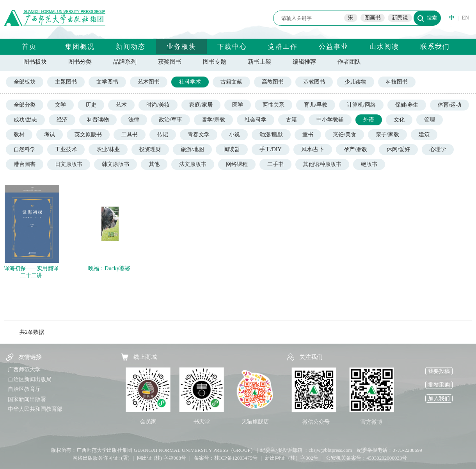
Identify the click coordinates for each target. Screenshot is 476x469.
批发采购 (439, 385)
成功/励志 (25, 120)
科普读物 (98, 120)
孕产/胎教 (355, 149)
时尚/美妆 (158, 105)
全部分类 (25, 105)
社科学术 (190, 82)
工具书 (130, 135)
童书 (308, 135)
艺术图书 (149, 82)
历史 (91, 105)
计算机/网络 (361, 105)
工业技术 (66, 149)
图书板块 (35, 62)
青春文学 (199, 135)
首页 (29, 47)
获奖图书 (170, 62)
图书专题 (215, 62)
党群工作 (283, 47)
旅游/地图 (192, 149)
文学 (60, 105)
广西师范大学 (24, 370)
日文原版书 (69, 164)
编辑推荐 (304, 62)
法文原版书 (193, 164)
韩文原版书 (115, 164)
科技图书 (397, 82)
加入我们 (439, 399)
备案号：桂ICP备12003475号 (226, 458)
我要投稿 (439, 371)
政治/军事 (171, 120)
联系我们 (435, 47)
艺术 (121, 105)
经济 (62, 120)
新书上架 (259, 62)
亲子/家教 (387, 135)
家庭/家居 (201, 105)
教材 (19, 135)
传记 (163, 135)
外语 (369, 120)
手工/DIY (271, 149)
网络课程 (237, 164)
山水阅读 (384, 47)
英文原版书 (88, 135)
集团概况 (80, 47)
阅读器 (232, 149)
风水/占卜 (313, 149)
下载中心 (232, 47)
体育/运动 (449, 105)
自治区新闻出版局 (30, 379)
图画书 (373, 18)
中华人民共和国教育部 (35, 409)
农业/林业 (108, 149)
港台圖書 (25, 164)
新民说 (400, 18)
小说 (234, 135)
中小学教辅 (330, 120)
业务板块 (181, 47)
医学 (238, 105)
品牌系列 (125, 62)
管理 (430, 120)
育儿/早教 (316, 105)
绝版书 (369, 164)
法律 (134, 120)
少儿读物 (355, 82)
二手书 (275, 164)
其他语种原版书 (322, 164)
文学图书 (107, 82)
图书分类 (80, 62)
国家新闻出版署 (27, 399)
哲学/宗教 (213, 120)
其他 (154, 164)
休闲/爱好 (398, 149)
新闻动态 (131, 47)
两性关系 (274, 105)
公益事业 (334, 47)
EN (465, 18)
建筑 (424, 135)
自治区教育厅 (24, 389)
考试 (50, 135)
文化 (399, 120)
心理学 (438, 149)
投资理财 (150, 149)
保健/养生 (407, 105)
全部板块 (25, 82)
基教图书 (314, 82)
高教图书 (273, 82)
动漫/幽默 (271, 135)
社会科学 (256, 120)
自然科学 (25, 149)
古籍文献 (231, 82)
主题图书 (66, 82)
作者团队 (349, 62)
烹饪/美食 (345, 135)
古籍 (291, 120)
